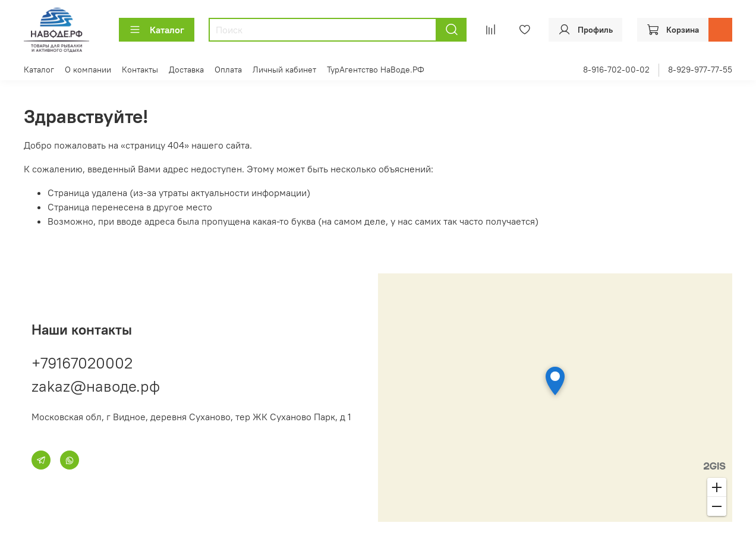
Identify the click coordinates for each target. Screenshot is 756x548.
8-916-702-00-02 (616, 70)
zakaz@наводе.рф (96, 386)
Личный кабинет (284, 70)
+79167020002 (82, 363)
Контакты (140, 70)
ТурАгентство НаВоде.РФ (376, 70)
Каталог (157, 30)
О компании (88, 70)
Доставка (186, 70)
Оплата (228, 70)
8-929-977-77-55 (700, 70)
